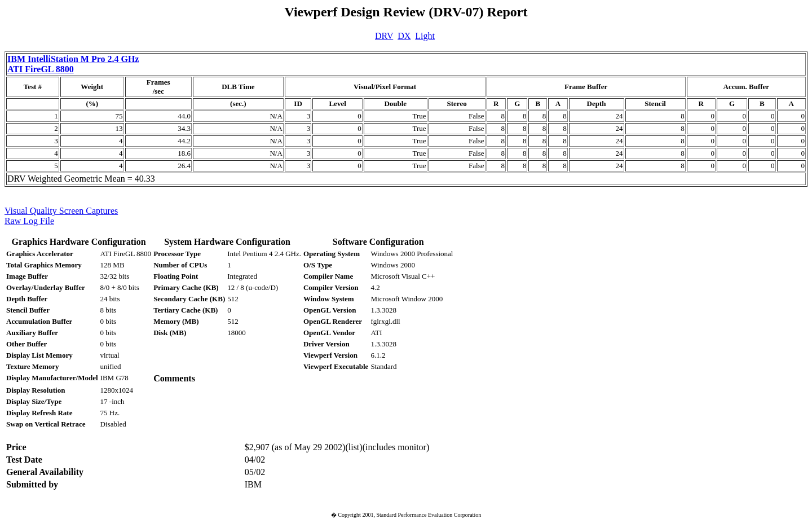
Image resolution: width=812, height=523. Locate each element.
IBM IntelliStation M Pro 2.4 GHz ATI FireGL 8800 (73, 64)
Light (425, 36)
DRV (384, 36)
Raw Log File (29, 221)
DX (404, 36)
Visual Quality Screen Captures (61, 211)
